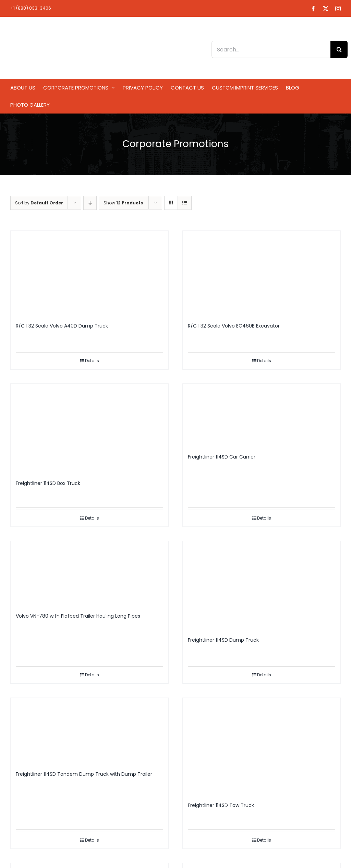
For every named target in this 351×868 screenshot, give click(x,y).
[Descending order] (90, 203)
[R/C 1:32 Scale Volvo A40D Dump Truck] (89, 273)
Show (123, 203)
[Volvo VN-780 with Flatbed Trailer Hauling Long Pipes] (89, 574)
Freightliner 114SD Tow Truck (221, 805)
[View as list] (185, 203)
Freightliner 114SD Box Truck (48, 483)
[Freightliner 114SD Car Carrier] (262, 415)
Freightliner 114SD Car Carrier (222, 457)
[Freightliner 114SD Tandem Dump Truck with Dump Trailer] (89, 731)
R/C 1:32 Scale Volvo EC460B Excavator (234, 326)
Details (92, 361)
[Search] (339, 49)
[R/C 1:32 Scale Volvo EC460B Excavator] (262, 273)
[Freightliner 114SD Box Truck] (89, 428)
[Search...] (271, 49)
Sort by (39, 203)
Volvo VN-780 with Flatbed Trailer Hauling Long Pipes (78, 616)
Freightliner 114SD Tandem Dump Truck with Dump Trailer (84, 774)
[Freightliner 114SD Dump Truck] (262, 586)
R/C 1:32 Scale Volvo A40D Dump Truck (62, 326)
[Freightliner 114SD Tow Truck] (262, 747)
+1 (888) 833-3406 (31, 8)
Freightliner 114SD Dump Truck (223, 640)
